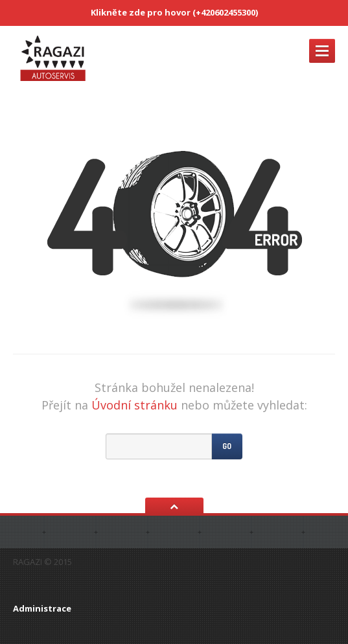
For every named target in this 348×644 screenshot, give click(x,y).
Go (227, 446)
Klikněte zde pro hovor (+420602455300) (174, 12)
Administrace (42, 608)
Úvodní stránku (134, 405)
